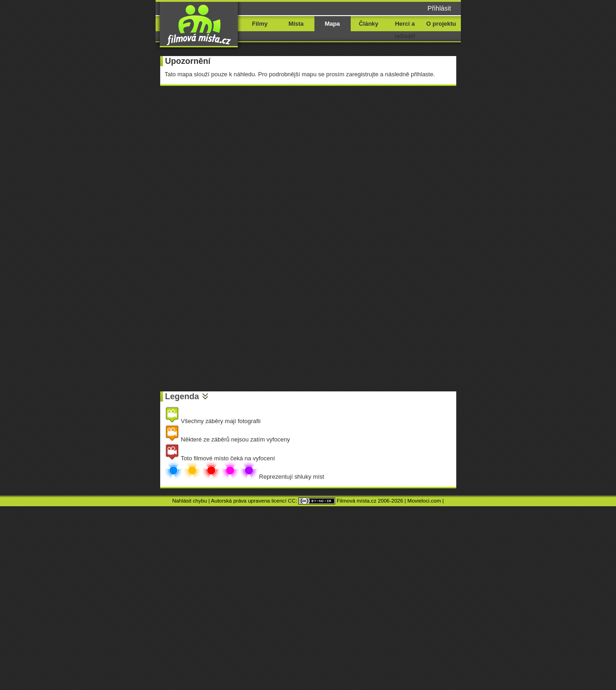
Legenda (182, 396)
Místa (296, 24)
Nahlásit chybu (190, 501)
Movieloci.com (424, 501)
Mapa (332, 24)
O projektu (441, 24)
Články (369, 24)
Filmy (260, 24)
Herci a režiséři (405, 30)
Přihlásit (439, 8)
